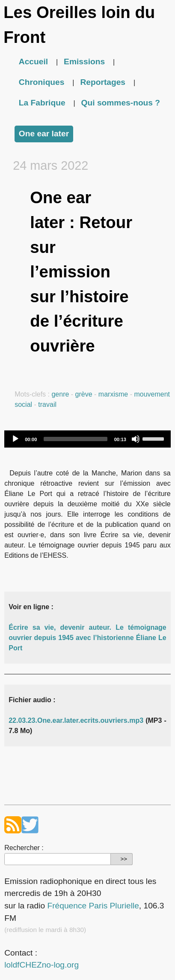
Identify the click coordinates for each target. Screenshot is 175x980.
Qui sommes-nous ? (121, 103)
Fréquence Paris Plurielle (93, 906)
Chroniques (42, 82)
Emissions (84, 62)
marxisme (113, 394)
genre (60, 394)
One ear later (44, 134)
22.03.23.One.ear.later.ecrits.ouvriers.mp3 (76, 720)
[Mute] (136, 439)
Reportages (103, 82)
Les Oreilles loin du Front (79, 25)
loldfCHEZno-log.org (42, 965)
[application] (87, 439)
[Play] (15, 439)
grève (84, 394)
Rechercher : (24, 848)
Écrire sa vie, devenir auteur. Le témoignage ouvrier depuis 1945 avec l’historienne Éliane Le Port (87, 638)
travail (47, 404)
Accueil (33, 62)
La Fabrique (42, 103)
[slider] (75, 439)
